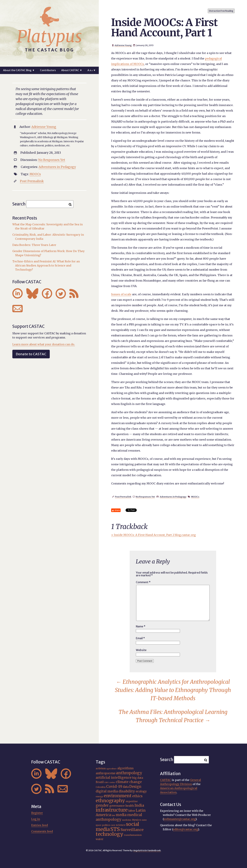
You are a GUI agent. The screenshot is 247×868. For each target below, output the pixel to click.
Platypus (49, 37)
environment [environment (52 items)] (118, 796)
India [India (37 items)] (139, 805)
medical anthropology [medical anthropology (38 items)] (119, 817)
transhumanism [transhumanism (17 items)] (133, 835)
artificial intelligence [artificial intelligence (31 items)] (114, 778)
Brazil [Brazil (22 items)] (100, 782)
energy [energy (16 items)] (99, 796)
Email (140, 638)
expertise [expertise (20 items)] (132, 801)
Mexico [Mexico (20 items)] (136, 820)
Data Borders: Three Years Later (34, 245)
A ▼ (92, 70)
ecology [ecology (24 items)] (141, 791)
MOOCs (195, 497)
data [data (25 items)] (126, 787)
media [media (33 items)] (121, 815)
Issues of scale (121, 294)
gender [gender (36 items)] (102, 805)
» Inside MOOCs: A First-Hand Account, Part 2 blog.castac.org (153, 535)
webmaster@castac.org (180, 819)
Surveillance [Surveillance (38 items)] (132, 830)
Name (141, 626)
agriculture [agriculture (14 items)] (111, 769)
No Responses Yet (145, 497)
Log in (36, 819)
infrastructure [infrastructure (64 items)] (112, 810)
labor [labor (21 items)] (132, 811)
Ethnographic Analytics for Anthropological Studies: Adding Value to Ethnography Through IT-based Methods (173, 690)
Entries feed (40, 825)
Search (19, 204)
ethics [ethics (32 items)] (137, 796)
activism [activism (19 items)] (101, 768)
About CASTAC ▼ (72, 70)
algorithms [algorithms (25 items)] (125, 768)
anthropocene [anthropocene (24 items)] (105, 773)
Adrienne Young (123, 45)
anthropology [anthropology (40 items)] (129, 773)
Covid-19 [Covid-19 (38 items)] (114, 787)
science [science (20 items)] (121, 825)
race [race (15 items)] (113, 825)
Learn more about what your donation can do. (44, 344)
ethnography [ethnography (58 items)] (110, 801)
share (117, 510)
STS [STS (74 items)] (115, 829)
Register (37, 813)
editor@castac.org (185, 829)
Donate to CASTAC (31, 354)
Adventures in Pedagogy (173, 497)
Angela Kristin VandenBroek (147, 850)
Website (141, 650)
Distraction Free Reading (221, 11)
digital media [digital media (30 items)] (107, 791)
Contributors (48, 70)
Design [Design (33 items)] (135, 787)
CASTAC (166, 780)
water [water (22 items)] (100, 839)
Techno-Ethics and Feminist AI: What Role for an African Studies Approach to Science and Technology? (46, 265)
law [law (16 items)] (113, 815)
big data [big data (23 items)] (138, 778)
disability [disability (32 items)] (127, 791)
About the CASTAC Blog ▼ (19, 70)
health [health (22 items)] (130, 806)
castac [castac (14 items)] (112, 782)
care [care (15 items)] (106, 782)
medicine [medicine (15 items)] (127, 820)
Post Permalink (123, 497)
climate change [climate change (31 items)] (129, 782)
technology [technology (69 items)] (110, 834)
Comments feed (42, 831)
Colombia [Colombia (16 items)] (101, 787)
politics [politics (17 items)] (106, 825)
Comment (143, 582)
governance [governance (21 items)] (117, 806)
